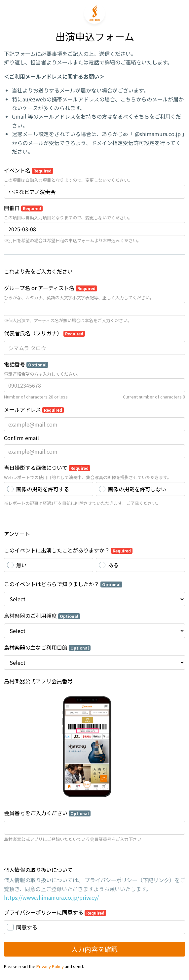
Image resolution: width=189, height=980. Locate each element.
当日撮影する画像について (47, 468)
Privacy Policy (50, 966)
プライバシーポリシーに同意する (55, 912)
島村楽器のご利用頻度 (42, 616)
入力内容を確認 (94, 949)
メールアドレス (34, 409)
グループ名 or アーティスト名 (51, 288)
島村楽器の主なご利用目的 (47, 647)
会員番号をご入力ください (47, 813)
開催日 (23, 208)
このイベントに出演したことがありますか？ (68, 550)
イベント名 (29, 170)
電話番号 (26, 364)
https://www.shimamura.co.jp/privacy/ (51, 897)
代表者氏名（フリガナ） (44, 333)
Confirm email (21, 438)
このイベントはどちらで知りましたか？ (63, 584)
